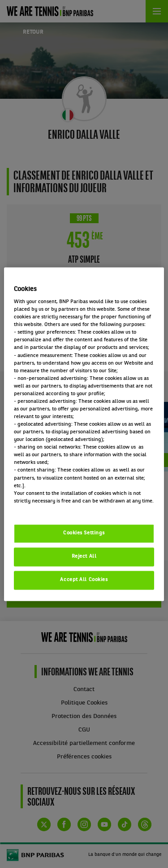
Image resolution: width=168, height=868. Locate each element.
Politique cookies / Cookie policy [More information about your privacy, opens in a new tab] (53, 509)
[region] (84, 434)
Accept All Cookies (84, 580)
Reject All (84, 556)
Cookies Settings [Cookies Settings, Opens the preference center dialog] (84, 533)
